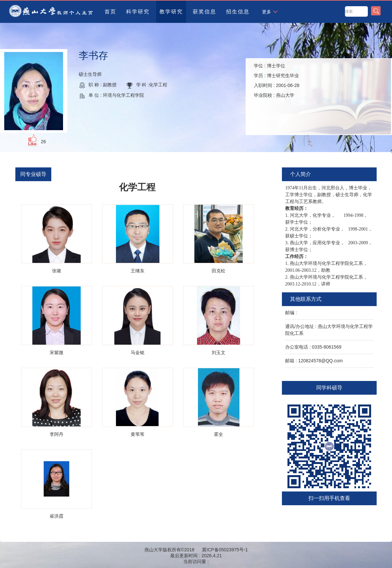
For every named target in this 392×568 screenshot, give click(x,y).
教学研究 (171, 12)
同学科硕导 (329, 388)
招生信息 (238, 12)
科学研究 (138, 12)
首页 (110, 12)
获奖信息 (204, 12)
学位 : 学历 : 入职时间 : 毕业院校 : (277, 80)
